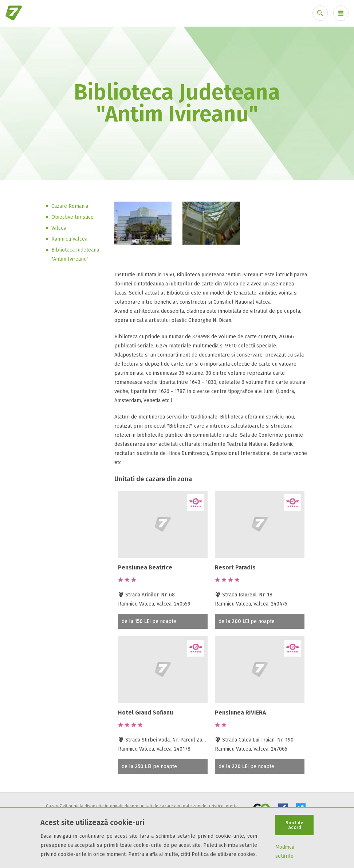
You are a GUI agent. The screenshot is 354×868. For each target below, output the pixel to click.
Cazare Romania (70, 206)
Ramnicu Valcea (69, 239)
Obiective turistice (72, 217)
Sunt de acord (294, 825)
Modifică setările (285, 852)
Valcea (59, 228)
